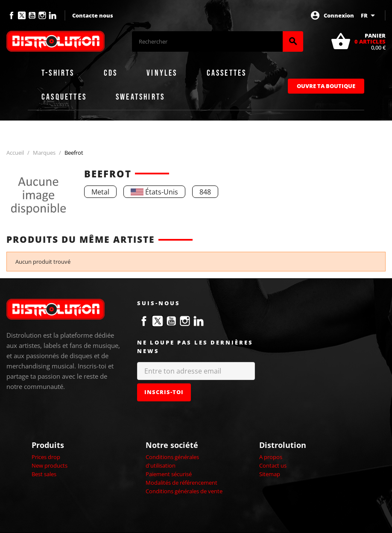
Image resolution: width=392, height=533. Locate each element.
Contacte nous (93, 15)
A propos (271, 457)
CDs (111, 73)
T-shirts (58, 73)
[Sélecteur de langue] (369, 15)
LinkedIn (53, 15)
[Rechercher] (207, 41)
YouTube (32, 15)
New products (50, 465)
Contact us (273, 465)
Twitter (22, 15)
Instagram (42, 15)
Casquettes (64, 97)
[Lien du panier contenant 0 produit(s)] (358, 41)
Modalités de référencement (181, 483)
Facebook (12, 15)
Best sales (44, 474)
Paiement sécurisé (169, 474)
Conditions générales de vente (184, 491)
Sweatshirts (140, 97)
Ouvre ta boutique (326, 86)
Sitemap (270, 474)
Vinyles (162, 73)
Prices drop (46, 457)
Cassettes (227, 73)
